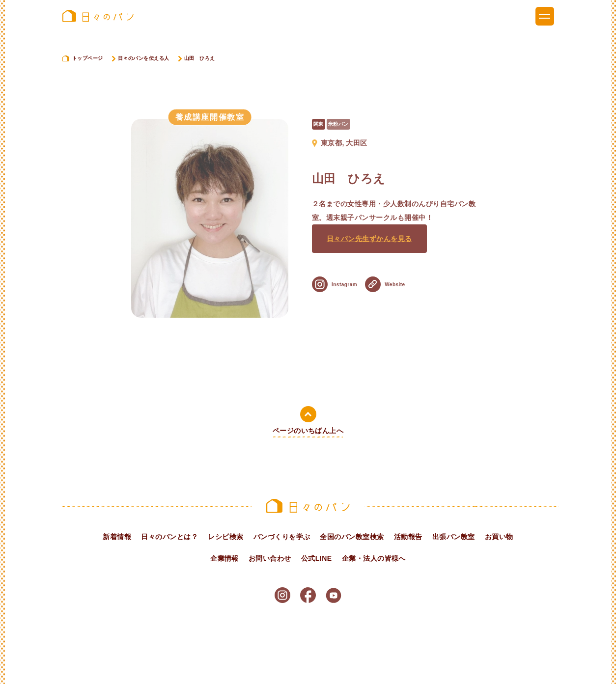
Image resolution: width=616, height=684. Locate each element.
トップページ (88, 58)
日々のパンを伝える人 (144, 58)
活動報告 (408, 537)
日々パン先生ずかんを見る (369, 246)
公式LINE (317, 558)
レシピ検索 (225, 537)
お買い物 (499, 537)
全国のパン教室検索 (352, 537)
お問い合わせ (270, 558)
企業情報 (224, 558)
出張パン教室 (454, 537)
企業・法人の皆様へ (374, 558)
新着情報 (117, 537)
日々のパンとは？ (169, 537)
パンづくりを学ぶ (282, 537)
